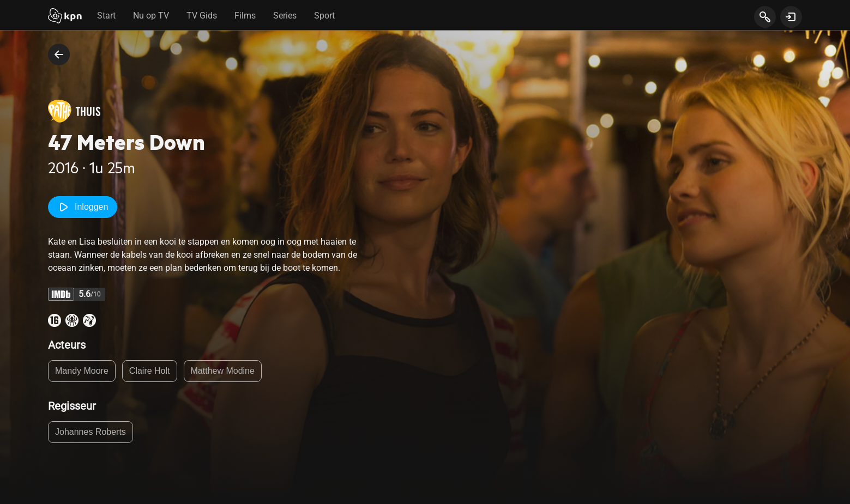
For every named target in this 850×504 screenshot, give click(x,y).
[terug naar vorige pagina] (59, 54)
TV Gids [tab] (202, 16)
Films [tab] (245, 16)
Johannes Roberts (91, 432)
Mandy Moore (82, 371)
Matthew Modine (223, 371)
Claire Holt (150, 371)
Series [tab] (285, 16)
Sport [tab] (324, 16)
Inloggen (83, 207)
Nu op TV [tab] (151, 16)
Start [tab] (106, 16)
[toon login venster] (791, 17)
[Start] (65, 17)
